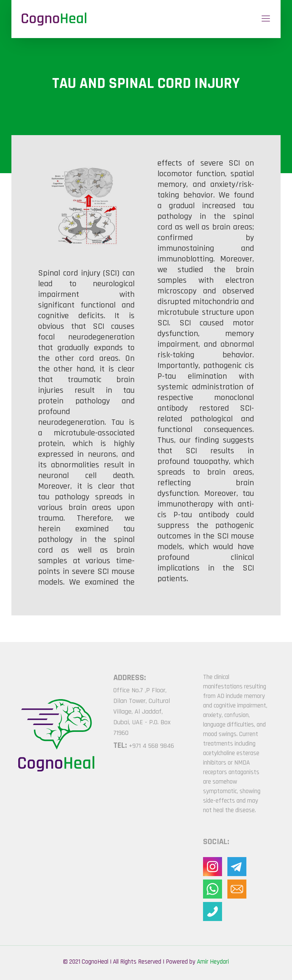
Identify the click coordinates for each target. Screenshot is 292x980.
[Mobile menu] (266, 19)
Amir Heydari (213, 962)
